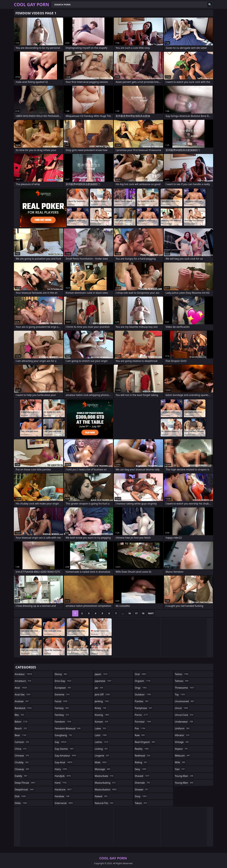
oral (141, 674)
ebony (61, 674)
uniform (182, 728)
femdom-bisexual (68, 728)
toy (180, 694)
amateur (24, 674)
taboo (141, 803)
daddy (21, 776)
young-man (184, 776)
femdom (63, 722)
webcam (183, 756)
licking (102, 749)
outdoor (143, 694)
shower (142, 789)
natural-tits (104, 803)
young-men (184, 783)
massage (103, 769)
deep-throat (25, 783)
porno (142, 715)
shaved (142, 776)
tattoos (182, 681)
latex (101, 728)
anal (21, 688)
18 (143, 613)
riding (141, 762)
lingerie (102, 756)
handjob (63, 776)
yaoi (180, 769)
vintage (182, 742)
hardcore (64, 789)
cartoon (22, 742)
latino (102, 742)
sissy (141, 796)
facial (61, 701)
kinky (101, 708)
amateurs (23, 681)
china (21, 749)
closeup (22, 769)
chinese (22, 756)
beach (21, 728)
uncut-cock (184, 715)
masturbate (104, 776)
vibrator (182, 735)
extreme (62, 694)
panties (142, 701)
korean (102, 722)
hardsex (62, 796)
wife (180, 762)
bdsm (21, 722)
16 (130, 613)
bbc (20, 715)
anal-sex (23, 694)
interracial (64, 803)
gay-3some (65, 749)
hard (61, 783)
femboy (62, 715)
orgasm (143, 681)
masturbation (106, 789)
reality (142, 749)
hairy (61, 769)
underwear (184, 722)
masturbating (105, 783)
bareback (23, 708)
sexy (141, 769)
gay (61, 742)
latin (101, 735)
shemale (143, 783)
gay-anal (64, 762)
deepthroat (25, 789)
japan (101, 674)
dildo (21, 803)
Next (151, 613)
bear (21, 735)
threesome (185, 688)
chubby (22, 762)
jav (99, 688)
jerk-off (103, 694)
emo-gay (63, 681)
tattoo (182, 674)
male (101, 762)
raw (140, 735)
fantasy (62, 708)
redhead (143, 756)
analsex (22, 701)
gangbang (64, 735)
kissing (102, 715)
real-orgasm (145, 742)
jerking (102, 701)
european (63, 688)
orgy (141, 688)
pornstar (143, 722)
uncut (182, 708)
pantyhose (144, 708)
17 (136, 613)
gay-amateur (66, 756)
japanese (103, 681)
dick (21, 796)
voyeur (182, 749)
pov (140, 728)
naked (101, 796)
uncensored (185, 701)
